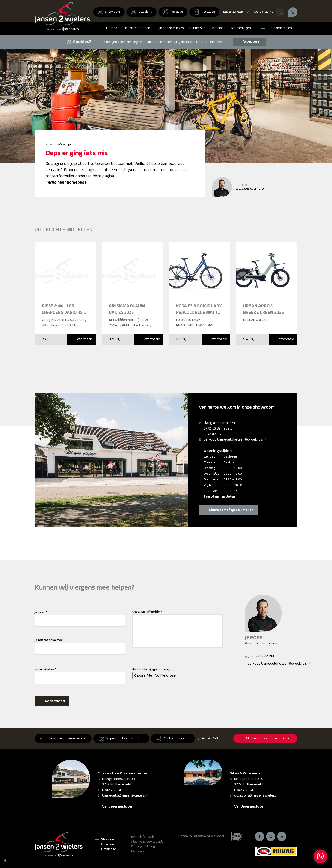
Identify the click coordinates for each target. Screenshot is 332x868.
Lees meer (216, 42)
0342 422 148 (214, 434)
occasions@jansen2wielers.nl (257, 796)
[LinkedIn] (282, 836)
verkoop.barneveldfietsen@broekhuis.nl (235, 440)
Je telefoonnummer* (49, 640)
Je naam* (41, 612)
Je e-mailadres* (45, 670)
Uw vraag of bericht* (147, 612)
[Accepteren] (249, 42)
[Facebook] (260, 836)
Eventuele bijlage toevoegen (153, 670)
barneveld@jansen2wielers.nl (125, 796)
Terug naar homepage (66, 182)
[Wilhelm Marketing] (5, 861)
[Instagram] (271, 836)
